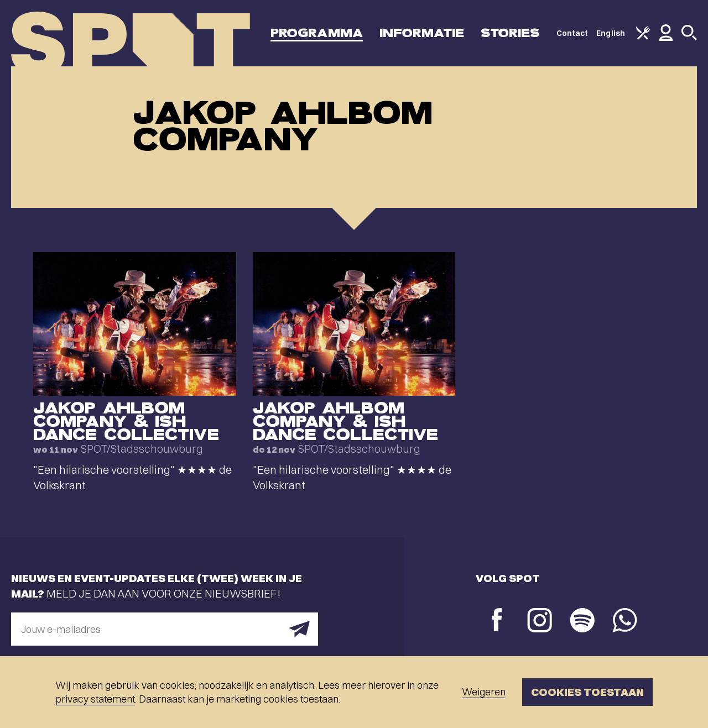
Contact (572, 33)
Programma (317, 33)
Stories (510, 33)
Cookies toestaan (587, 692)
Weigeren (484, 692)
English (611, 33)
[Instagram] (540, 622)
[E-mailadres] (165, 629)
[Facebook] (497, 621)
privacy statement (95, 699)
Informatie (422, 33)
